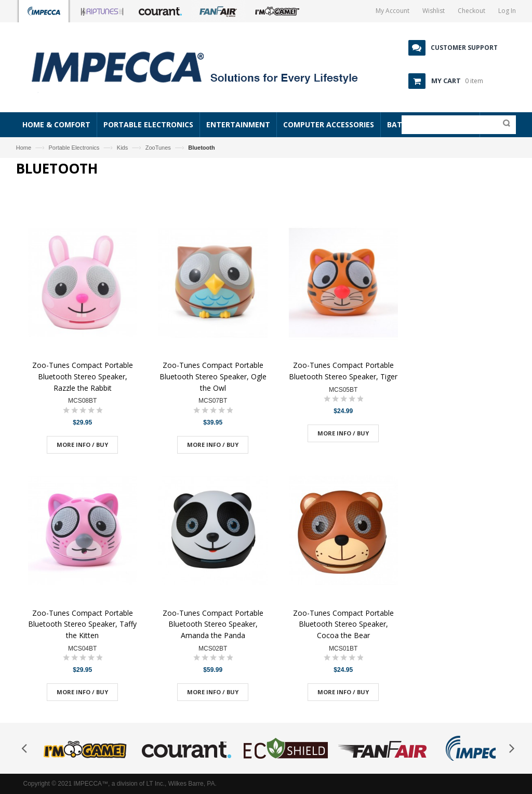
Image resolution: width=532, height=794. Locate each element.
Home (24, 148)
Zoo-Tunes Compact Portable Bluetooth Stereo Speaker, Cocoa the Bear (343, 624)
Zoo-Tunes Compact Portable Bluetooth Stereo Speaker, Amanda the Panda (213, 624)
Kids (122, 148)
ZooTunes (158, 148)
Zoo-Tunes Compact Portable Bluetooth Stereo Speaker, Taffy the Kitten (82, 624)
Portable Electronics (74, 148)
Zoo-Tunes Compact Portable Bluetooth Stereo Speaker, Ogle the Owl (213, 376)
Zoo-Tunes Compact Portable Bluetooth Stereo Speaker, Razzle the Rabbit (83, 376)
